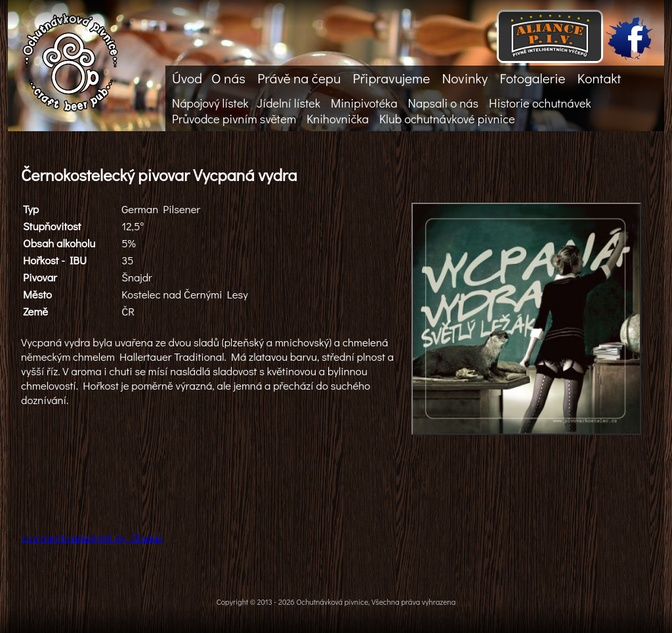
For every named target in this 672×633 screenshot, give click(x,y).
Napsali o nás (443, 103)
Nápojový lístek (210, 103)
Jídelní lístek (288, 103)
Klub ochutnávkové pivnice (447, 119)
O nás (228, 78)
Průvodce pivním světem (234, 119)
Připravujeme (391, 78)
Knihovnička (338, 119)
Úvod (187, 78)
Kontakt (599, 78)
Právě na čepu (299, 78)
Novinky (465, 78)
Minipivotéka (364, 103)
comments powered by (92, 537)
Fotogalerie (532, 78)
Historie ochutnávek (540, 103)
